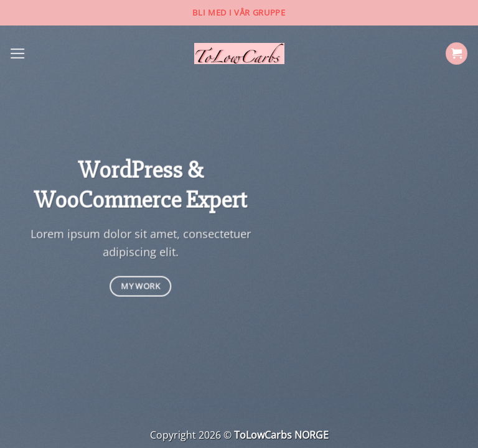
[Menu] (18, 54)
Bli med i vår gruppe (239, 12)
